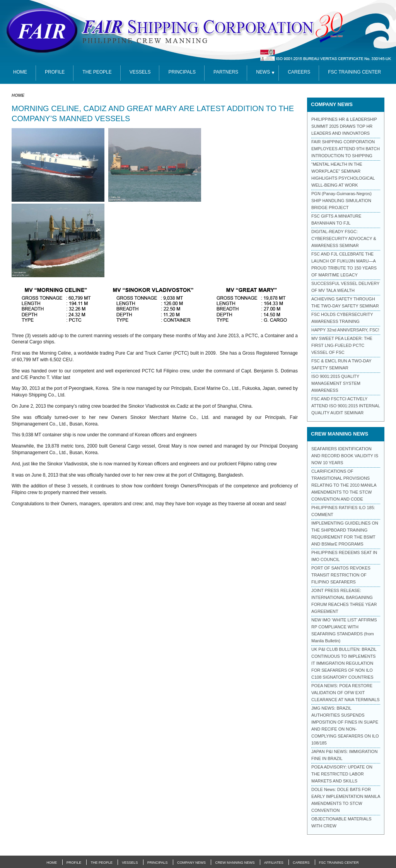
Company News (191, 863)
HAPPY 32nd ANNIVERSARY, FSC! (345, 330)
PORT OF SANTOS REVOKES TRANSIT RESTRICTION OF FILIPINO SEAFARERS (341, 575)
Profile (55, 72)
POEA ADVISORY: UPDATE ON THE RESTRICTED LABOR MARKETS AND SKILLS (342, 774)
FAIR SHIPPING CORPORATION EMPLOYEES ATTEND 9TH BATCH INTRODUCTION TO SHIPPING (346, 149)
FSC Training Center (339, 863)
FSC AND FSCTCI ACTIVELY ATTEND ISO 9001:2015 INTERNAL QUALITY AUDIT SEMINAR (346, 406)
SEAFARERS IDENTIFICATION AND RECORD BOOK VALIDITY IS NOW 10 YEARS (345, 456)
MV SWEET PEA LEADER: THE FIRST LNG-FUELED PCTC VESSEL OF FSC (342, 345)
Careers (299, 72)
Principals (182, 72)
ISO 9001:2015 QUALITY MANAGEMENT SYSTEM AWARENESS (336, 383)
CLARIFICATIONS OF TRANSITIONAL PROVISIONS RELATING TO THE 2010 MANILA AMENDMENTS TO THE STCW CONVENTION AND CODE (344, 485)
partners (226, 72)
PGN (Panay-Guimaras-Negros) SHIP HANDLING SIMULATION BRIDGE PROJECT (341, 201)
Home (18, 95)
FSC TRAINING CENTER (354, 72)
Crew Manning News (235, 863)
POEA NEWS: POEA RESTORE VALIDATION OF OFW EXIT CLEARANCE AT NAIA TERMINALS (346, 693)
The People (97, 72)
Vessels (140, 72)
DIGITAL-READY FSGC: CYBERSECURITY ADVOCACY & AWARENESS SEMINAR (344, 238)
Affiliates (274, 863)
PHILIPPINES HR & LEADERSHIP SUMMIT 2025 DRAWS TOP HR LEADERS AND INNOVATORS (344, 126)
